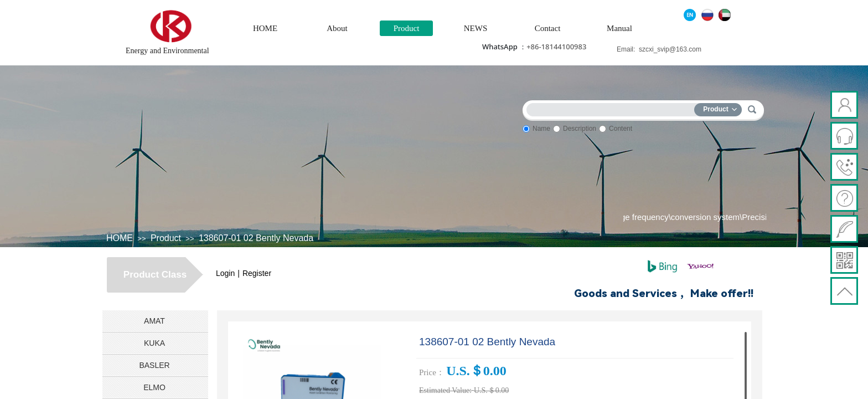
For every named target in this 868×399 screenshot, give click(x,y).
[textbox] (613, 108)
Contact (548, 28)
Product (407, 28)
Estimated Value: (445, 390)
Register (257, 273)
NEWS (476, 28)
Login (225, 273)
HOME (265, 28)
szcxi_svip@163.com (670, 49)
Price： (432, 372)
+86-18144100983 (556, 47)
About (337, 28)
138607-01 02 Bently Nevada (256, 238)
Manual (619, 28)
